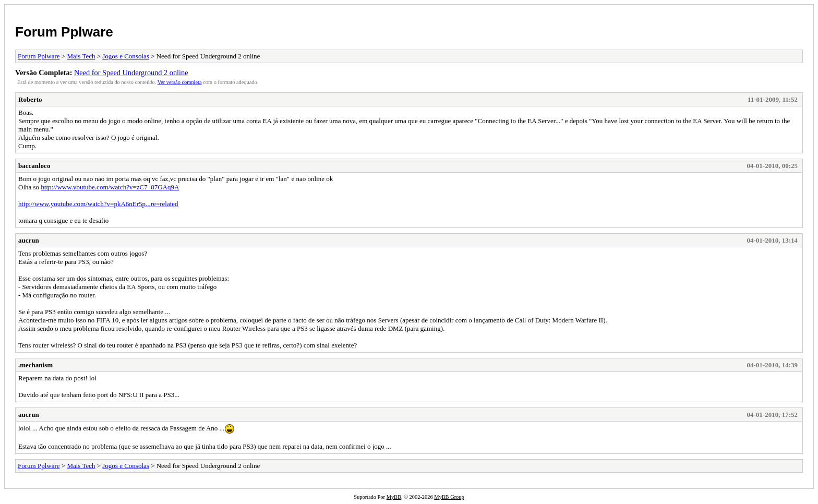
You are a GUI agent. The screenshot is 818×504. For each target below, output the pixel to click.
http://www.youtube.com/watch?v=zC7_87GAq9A (110, 187)
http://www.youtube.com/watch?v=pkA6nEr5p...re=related (98, 204)
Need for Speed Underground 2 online (131, 73)
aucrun (29, 240)
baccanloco (34, 166)
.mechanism (35, 365)
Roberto (30, 99)
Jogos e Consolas (126, 56)
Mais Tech (81, 56)
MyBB (394, 497)
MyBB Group (449, 497)
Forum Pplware (64, 32)
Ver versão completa (180, 82)
